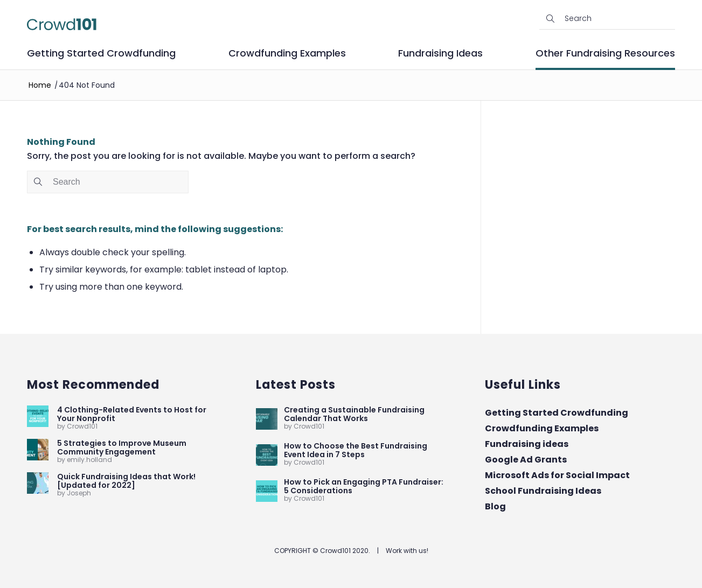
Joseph (79, 493)
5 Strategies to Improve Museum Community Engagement (122, 447)
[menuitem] (101, 57)
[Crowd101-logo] (62, 24)
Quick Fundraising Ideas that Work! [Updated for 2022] (126, 481)
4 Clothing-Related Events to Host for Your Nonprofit (132, 414)
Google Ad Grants (526, 460)
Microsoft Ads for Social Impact (557, 475)
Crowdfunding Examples (542, 428)
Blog (495, 506)
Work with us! (407, 551)
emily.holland (89, 460)
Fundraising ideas (527, 444)
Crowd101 (82, 426)
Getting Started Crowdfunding (557, 413)
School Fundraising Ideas (543, 491)
